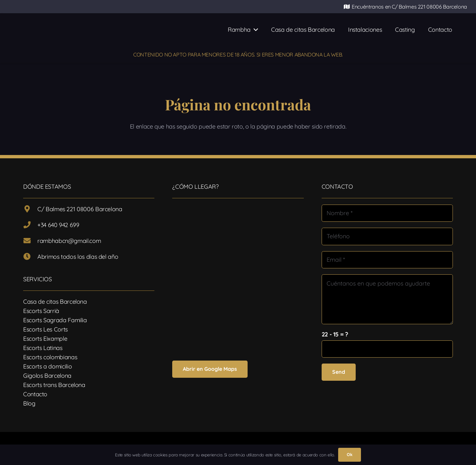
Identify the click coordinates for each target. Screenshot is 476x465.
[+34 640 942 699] (30, 225)
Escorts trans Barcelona (54, 385)
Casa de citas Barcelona (55, 302)
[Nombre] (387, 213)
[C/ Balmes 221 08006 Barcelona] (30, 209)
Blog (29, 403)
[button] (254, 30)
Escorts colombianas (50, 357)
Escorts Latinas (43, 348)
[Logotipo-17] (108, 30)
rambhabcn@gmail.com (69, 241)
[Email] (387, 260)
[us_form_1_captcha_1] (387, 349)
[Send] (339, 372)
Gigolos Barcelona (47, 376)
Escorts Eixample (45, 339)
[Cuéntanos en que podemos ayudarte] (387, 299)
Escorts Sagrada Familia (55, 320)
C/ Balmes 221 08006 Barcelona (80, 209)
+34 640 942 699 (58, 225)
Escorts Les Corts (45, 329)
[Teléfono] (387, 236)
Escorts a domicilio (47, 366)
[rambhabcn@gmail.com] (30, 241)
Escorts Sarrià (41, 311)
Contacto (35, 394)
